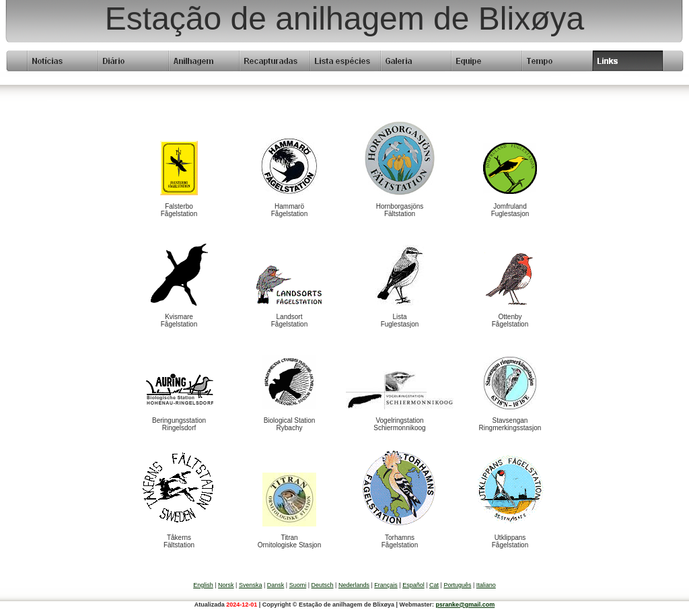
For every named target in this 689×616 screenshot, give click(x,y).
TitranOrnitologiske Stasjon (290, 541)
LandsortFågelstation (289, 320)
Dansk (276, 585)
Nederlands (354, 585)
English (203, 585)
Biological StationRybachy (290, 424)
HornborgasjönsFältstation (400, 210)
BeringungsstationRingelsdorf (179, 424)
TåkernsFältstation (179, 541)
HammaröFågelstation (289, 210)
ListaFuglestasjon (400, 320)
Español (413, 585)
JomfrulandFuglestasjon (510, 210)
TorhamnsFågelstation (400, 541)
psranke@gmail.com (465, 605)
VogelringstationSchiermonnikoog (399, 424)
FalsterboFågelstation (179, 210)
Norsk (226, 585)
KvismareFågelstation (179, 320)
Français (386, 585)
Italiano (486, 585)
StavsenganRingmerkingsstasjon (510, 424)
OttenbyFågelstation (510, 320)
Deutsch (323, 585)
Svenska (251, 585)
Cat (434, 585)
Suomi (298, 585)
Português (457, 585)
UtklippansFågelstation (510, 541)
